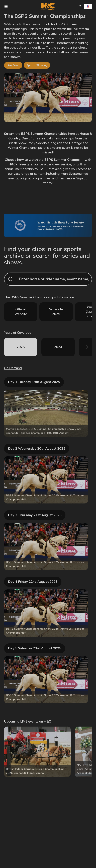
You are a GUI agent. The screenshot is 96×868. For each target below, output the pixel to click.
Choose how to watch (21, 160)
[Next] (87, 312)
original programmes (35, 178)
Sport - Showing (37, 65)
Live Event (13, 65)
